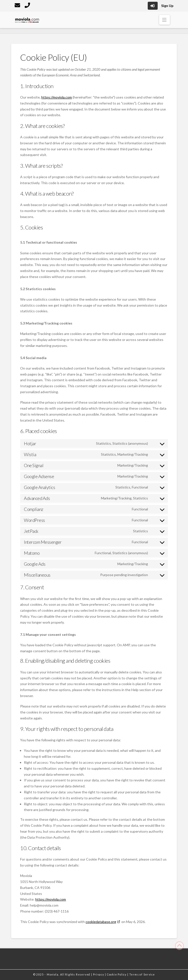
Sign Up (167, 6)
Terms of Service (142, 975)
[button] (164, 20)
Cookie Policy (117, 975)
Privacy (99, 975)
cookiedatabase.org (101, 922)
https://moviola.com (57, 97)
